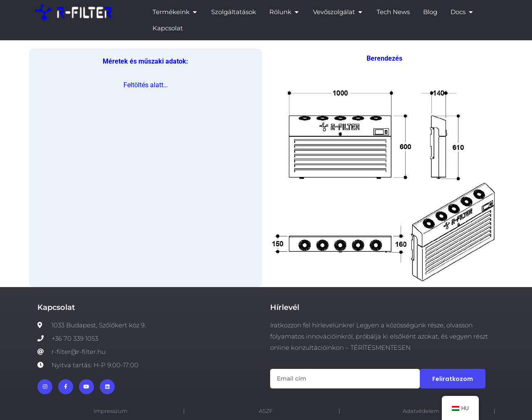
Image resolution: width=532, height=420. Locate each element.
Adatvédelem (421, 411)
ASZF (266, 411)
